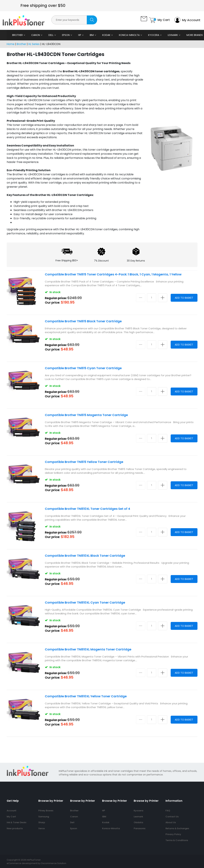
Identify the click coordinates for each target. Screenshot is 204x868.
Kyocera (151, 35)
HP (77, 35)
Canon (33, 35)
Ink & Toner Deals (16, 822)
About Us (171, 822)
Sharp (42, 822)
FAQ (168, 811)
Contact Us (172, 817)
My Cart (11, 817)
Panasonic (140, 828)
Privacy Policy (173, 834)
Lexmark (170, 35)
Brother (15, 35)
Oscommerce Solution (54, 863)
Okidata (138, 822)
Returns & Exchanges (177, 828)
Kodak (104, 35)
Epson (63, 35)
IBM (89, 35)
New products (15, 828)
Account (12, 811)
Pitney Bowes (46, 811)
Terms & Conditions (177, 840)
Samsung (44, 817)
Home (11, 44)
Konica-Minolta (127, 35)
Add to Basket (183, 298)
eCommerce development (22, 863)
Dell (49, 35)
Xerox (42, 828)
